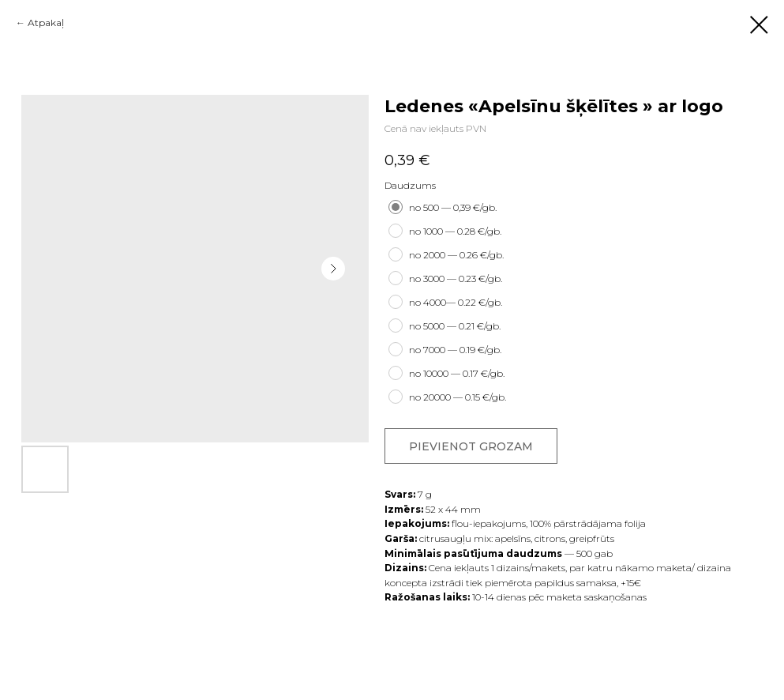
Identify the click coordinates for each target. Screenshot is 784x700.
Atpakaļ (46, 23)
